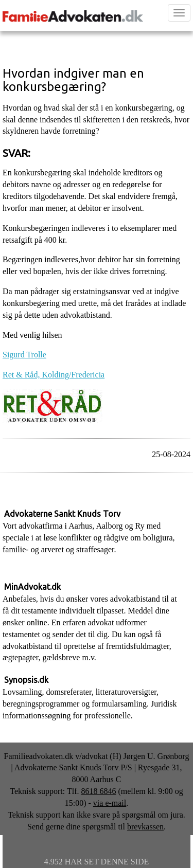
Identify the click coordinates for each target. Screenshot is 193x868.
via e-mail (110, 803)
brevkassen (145, 827)
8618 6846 (98, 791)
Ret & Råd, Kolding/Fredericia (54, 375)
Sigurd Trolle (24, 355)
